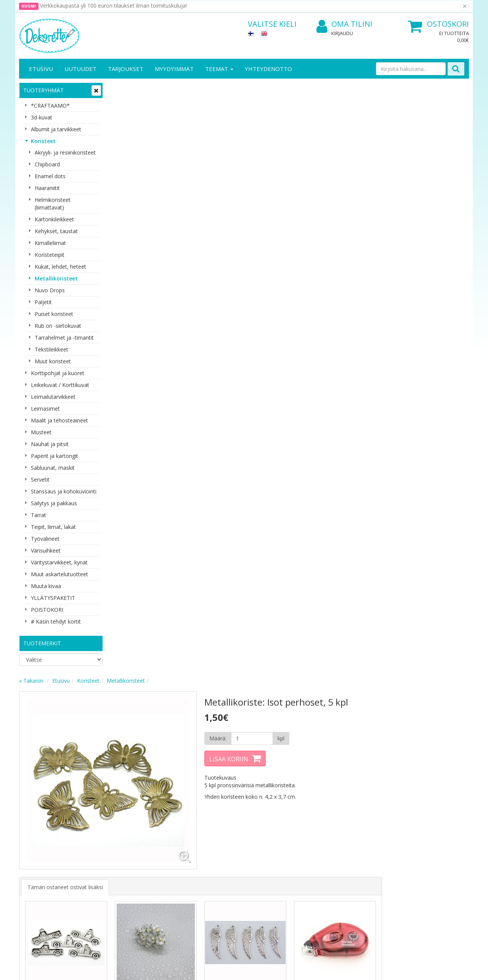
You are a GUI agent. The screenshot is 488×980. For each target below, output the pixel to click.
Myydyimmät (174, 69)
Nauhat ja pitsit (50, 444)
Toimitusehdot (107, 840)
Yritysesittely (36, 828)
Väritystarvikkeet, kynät (59, 562)
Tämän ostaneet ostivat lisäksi (157, 293)
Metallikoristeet (56, 278)
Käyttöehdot (104, 851)
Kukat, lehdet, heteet (60, 267)
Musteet (41, 432)
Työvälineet (45, 539)
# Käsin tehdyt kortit (56, 621)
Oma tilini (344, 24)
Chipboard (47, 164)
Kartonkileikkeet (54, 219)
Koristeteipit (50, 255)
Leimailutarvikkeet (53, 397)
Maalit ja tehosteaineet (59, 420)
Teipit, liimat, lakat (53, 527)
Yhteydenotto (268, 69)
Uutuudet (80, 69)
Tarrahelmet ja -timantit (64, 338)
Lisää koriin (318, 168)
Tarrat (39, 515)
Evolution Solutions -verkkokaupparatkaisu (421, 968)
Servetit (40, 480)
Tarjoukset (126, 69)
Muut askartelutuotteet (59, 574)
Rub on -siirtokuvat (58, 326)
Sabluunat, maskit (53, 468)
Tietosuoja (102, 828)
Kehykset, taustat (56, 231)
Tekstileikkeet (51, 349)
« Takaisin (123, 89)
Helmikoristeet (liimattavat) (53, 204)
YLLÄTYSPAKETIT (53, 598)
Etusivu (41, 69)
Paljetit (43, 302)
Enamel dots (50, 176)
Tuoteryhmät (43, 90)
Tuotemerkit (42, 643)
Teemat (219, 69)
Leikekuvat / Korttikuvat (60, 385)
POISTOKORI (47, 610)
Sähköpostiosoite (161, 750)
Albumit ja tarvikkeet (56, 129)
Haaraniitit (47, 188)
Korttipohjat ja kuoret (58, 373)
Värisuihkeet (46, 550)
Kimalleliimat (50, 243)
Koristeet (43, 141)
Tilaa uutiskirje (160, 781)
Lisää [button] (154, 425)
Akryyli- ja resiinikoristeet (65, 152)
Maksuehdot (104, 863)
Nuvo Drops (50, 290)
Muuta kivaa (46, 586)
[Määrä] (341, 147)
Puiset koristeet (54, 314)
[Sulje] (465, 6)
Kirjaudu (342, 33)
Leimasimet (45, 409)
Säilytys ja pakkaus (54, 503)
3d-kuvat (42, 117)
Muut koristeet (53, 361)
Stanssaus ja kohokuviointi (64, 491)
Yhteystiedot (36, 840)
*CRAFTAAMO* (50, 106)
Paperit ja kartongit (55, 456)
